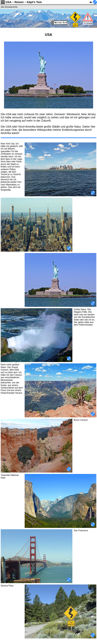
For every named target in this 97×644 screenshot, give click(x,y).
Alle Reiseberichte (9, 7)
